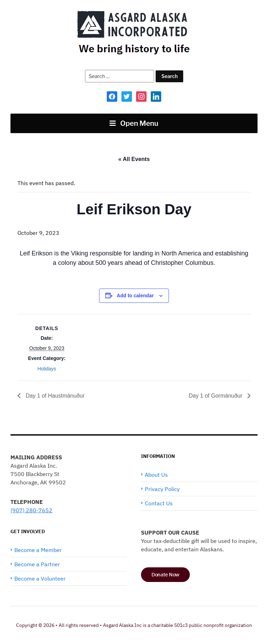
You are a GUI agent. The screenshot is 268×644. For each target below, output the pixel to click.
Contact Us (159, 503)
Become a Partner (37, 564)
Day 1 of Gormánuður (216, 396)
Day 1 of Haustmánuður (54, 396)
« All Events (134, 159)
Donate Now (165, 574)
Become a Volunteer (40, 578)
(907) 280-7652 (31, 510)
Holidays (47, 369)
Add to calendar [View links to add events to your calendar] (135, 296)
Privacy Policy (162, 489)
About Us (156, 475)
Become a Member (38, 550)
